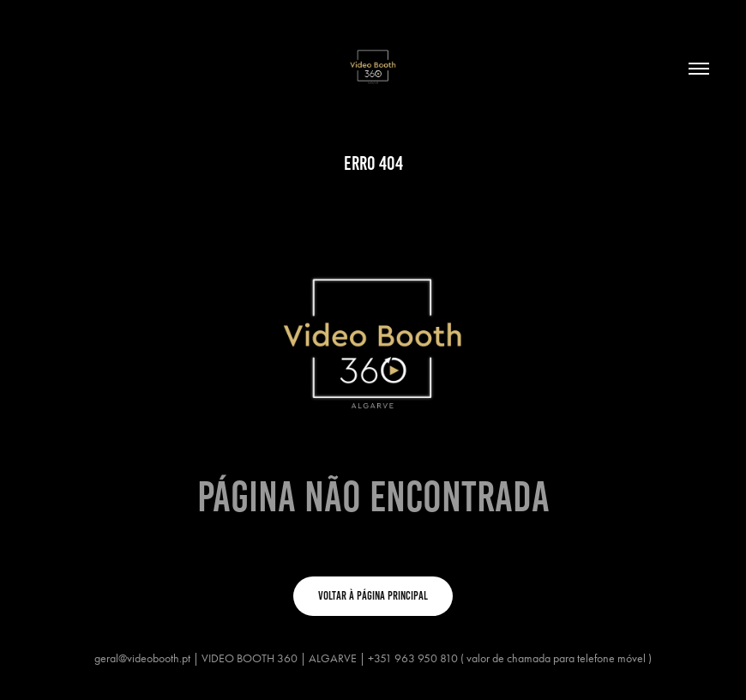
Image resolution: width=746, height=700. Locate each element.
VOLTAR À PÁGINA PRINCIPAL (373, 596)
